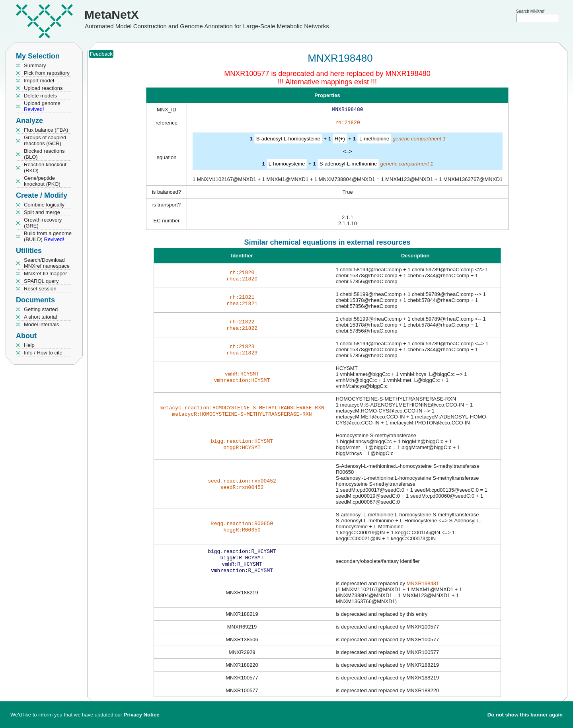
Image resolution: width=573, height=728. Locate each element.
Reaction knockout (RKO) (45, 167)
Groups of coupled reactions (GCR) (45, 140)
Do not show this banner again (525, 715)
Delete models (40, 96)
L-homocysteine (287, 165)
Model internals (41, 324)
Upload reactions (43, 88)
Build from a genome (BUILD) (48, 236)
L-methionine (374, 140)
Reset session (40, 289)
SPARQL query (41, 281)
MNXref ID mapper (45, 273)
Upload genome (42, 106)
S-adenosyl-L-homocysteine (288, 140)
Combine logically (44, 205)
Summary (35, 65)
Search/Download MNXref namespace (47, 263)
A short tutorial (40, 317)
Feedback (101, 54)
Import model (39, 81)
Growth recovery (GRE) (43, 223)
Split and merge (42, 212)
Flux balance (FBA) (46, 130)
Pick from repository (47, 73)
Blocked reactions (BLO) (44, 154)
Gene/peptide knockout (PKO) (42, 181)
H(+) (340, 140)
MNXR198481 (423, 587)
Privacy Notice (142, 715)
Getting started (41, 309)
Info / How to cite (43, 353)
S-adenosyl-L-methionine (348, 165)
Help (29, 345)
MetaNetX (112, 15)
